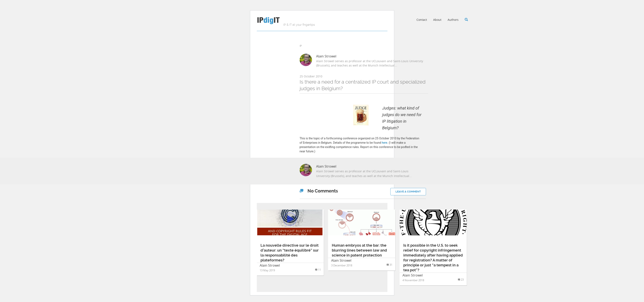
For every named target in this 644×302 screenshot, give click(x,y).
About (437, 20)
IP (301, 46)
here (384, 143)
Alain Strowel (326, 56)
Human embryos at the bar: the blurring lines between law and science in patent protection (359, 250)
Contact (422, 20)
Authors (453, 20)
